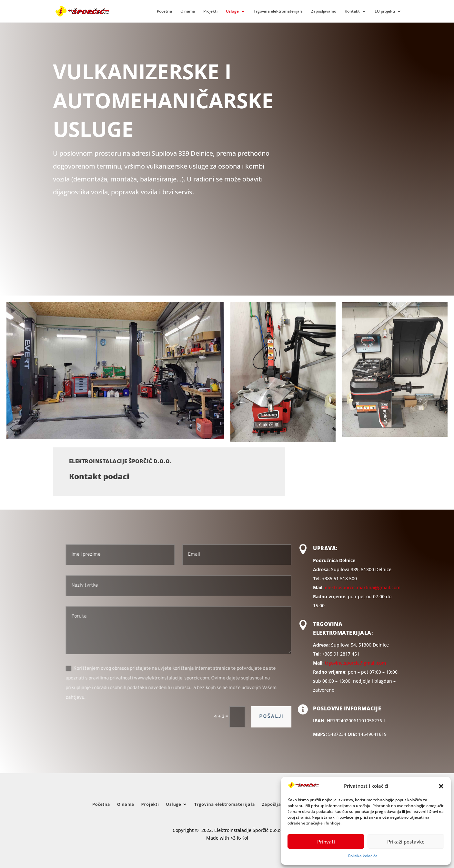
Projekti (210, 11)
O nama (188, 11)
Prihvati (326, 842)
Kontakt (352, 11)
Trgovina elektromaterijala (278, 11)
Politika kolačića (363, 856)
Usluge (232, 11)
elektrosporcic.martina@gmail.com (363, 587)
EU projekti (385, 11)
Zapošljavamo (324, 11)
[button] (441, 786)
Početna (164, 11)
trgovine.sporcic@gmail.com (355, 663)
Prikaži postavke (406, 842)
